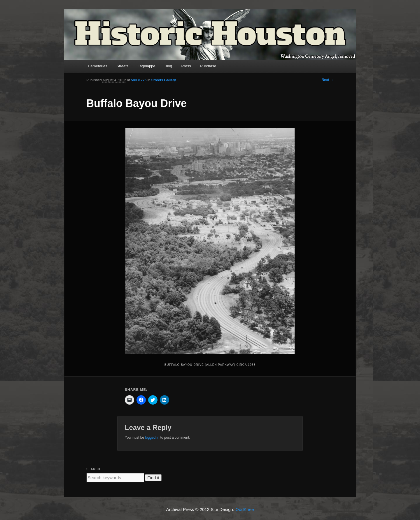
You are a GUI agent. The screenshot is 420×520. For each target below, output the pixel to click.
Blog (168, 66)
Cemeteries (97, 66)
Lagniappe (147, 66)
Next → (328, 80)
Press (186, 66)
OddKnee (245, 509)
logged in (152, 438)
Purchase (208, 66)
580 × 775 (139, 80)
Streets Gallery (164, 80)
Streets (122, 66)
